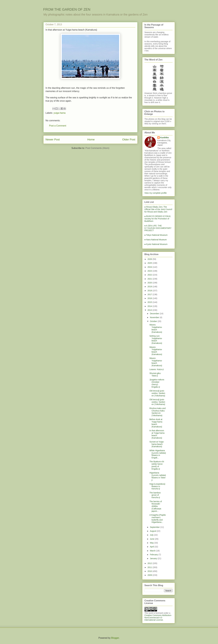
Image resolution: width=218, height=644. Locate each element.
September (155, 527)
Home (91, 139)
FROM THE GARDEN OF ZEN (67, 9)
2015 (150, 302)
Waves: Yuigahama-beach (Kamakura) (156, 328)
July (152, 535)
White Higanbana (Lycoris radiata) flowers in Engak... (158, 454)
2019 (150, 287)
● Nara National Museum (156, 240)
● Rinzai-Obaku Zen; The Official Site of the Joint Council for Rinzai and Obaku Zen (158, 209)
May (152, 543)
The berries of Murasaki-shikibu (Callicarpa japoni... (156, 506)
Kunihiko (165, 138)
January (154, 558)
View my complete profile (156, 193)
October (154, 321)
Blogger (115, 638)
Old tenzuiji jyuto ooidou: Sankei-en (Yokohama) (157, 393)
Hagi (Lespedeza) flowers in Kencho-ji (157, 486)
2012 (150, 563)
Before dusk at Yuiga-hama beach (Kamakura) (156, 423)
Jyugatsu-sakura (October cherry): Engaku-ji (157, 383)
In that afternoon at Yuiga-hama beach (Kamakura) (157, 434)
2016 (150, 298)
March (153, 551)
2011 (150, 567)
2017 (150, 294)
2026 (150, 259)
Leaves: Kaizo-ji (156, 369)
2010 (150, 571)
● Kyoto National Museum (156, 244)
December (155, 314)
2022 (150, 275)
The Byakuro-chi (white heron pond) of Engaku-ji (157, 465)
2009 (150, 575)
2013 (150, 310)
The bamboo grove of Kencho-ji (155, 495)
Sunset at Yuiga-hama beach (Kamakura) (157, 444)
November (155, 317)
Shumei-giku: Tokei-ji (155, 374)
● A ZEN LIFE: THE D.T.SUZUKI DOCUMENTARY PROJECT (158, 228)
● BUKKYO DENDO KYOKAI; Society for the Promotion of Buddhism (158, 219)
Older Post (129, 139)
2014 (150, 306)
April (152, 547)
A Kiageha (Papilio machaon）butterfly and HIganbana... (158, 519)
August (153, 531)
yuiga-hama (60, 113)
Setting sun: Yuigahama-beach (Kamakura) (156, 340)
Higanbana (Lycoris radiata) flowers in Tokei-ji (158, 476)
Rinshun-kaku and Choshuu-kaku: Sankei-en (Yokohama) (157, 412)
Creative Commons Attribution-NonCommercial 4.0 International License (158, 618)
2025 (150, 263)
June (152, 539)
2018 (150, 291)
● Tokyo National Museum (156, 235)
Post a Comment (58, 126)
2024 (150, 267)
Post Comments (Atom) (97, 148)
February (154, 555)
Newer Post (53, 139)
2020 (150, 283)
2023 (150, 271)
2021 (150, 279)
